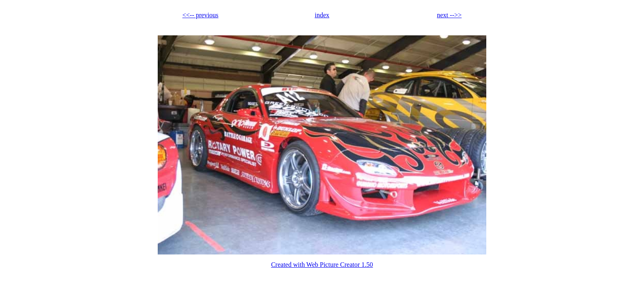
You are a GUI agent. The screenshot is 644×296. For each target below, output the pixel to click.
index (322, 15)
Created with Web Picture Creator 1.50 (322, 265)
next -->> (449, 15)
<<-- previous (200, 15)
